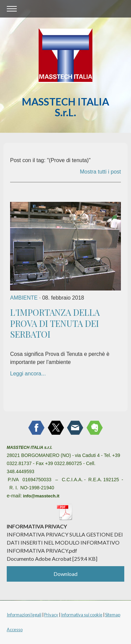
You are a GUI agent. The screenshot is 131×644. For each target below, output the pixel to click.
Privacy (51, 615)
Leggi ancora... (28, 374)
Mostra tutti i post (100, 172)
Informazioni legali (24, 615)
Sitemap (113, 615)
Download (65, 574)
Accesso (15, 630)
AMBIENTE (24, 298)
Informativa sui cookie (82, 615)
